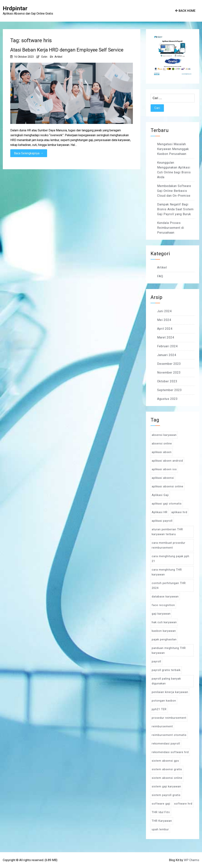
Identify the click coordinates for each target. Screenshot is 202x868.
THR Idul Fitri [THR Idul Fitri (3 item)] (161, 812)
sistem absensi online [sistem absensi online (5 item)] (167, 778)
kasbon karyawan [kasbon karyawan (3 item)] (164, 631)
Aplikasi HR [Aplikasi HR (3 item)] (160, 512)
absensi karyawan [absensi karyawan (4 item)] (164, 435)
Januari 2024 (167, 355)
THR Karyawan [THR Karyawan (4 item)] (162, 821)
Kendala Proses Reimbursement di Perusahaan (171, 228)
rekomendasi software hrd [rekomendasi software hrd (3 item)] (170, 752)
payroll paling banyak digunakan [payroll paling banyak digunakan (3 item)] (166, 681)
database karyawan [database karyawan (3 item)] (165, 597)
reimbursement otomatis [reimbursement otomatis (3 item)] (169, 735)
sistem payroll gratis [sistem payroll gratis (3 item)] (166, 795)
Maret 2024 (166, 337)
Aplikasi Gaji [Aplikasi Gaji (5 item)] (160, 495)
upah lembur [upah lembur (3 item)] (160, 829)
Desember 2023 (169, 364)
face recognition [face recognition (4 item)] (163, 605)
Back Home (185, 11)
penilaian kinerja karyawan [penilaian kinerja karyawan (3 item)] (170, 692)
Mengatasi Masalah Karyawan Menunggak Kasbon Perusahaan (173, 149)
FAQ (160, 276)
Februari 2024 (167, 346)
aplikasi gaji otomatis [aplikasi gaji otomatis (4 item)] (167, 504)
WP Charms (192, 860)
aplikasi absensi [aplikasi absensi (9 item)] (163, 478)
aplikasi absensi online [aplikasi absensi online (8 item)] (168, 486)
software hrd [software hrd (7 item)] (183, 804)
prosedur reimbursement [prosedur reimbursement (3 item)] (169, 718)
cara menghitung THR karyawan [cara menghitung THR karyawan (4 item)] (167, 572)
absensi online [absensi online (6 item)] (162, 444)
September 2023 (169, 390)
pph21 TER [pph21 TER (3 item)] (159, 709)
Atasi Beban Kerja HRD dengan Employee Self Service (67, 50)
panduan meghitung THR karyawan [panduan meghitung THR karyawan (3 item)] (169, 650)
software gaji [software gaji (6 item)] (161, 804)
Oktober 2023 (167, 381)
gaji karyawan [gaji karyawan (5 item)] (161, 614)
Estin (44, 57)
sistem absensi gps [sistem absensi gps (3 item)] (165, 761)
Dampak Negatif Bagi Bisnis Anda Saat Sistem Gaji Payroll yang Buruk (175, 209)
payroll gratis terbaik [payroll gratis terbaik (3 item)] (166, 670)
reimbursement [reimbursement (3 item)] (162, 726)
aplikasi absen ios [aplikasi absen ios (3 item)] (164, 469)
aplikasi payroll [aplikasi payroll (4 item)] (162, 521)
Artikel (58, 57)
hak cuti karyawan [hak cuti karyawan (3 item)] (164, 622)
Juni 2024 (164, 311)
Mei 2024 (164, 320)
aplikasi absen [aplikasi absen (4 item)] (162, 452)
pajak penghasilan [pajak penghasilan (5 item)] (164, 639)
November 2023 (169, 373)
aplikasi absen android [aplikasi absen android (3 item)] (167, 461)
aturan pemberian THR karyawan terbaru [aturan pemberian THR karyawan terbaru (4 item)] (167, 532)
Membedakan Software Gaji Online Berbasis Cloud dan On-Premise (174, 191)
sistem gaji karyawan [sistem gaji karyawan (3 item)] (166, 786)
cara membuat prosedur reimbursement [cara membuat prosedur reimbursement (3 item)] (169, 545)
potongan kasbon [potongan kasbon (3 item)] (164, 701)
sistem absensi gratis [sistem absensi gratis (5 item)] (167, 769)
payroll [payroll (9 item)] (156, 661)
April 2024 (165, 329)
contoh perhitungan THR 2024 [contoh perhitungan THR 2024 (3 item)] (169, 586)
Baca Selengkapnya (29, 153)
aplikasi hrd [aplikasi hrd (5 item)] (179, 512)
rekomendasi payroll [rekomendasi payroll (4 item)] (166, 744)
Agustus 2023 (167, 399)
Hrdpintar (15, 8)
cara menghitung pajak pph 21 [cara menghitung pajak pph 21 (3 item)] (171, 559)
